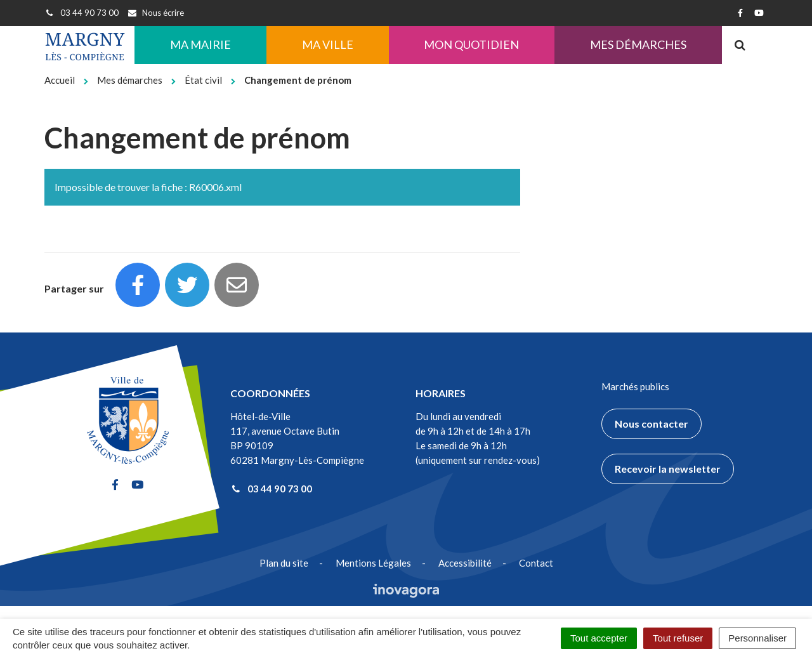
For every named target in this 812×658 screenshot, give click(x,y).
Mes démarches (638, 44)
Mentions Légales (373, 563)
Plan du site (284, 563)
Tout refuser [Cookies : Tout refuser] (678, 638)
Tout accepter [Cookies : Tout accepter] (599, 638)
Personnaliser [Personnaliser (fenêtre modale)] (757, 638)
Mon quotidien (471, 44)
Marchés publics (635, 386)
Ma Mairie (200, 44)
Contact (536, 563)
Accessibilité (465, 563)
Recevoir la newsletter (668, 469)
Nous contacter (652, 424)
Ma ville (328, 44)
